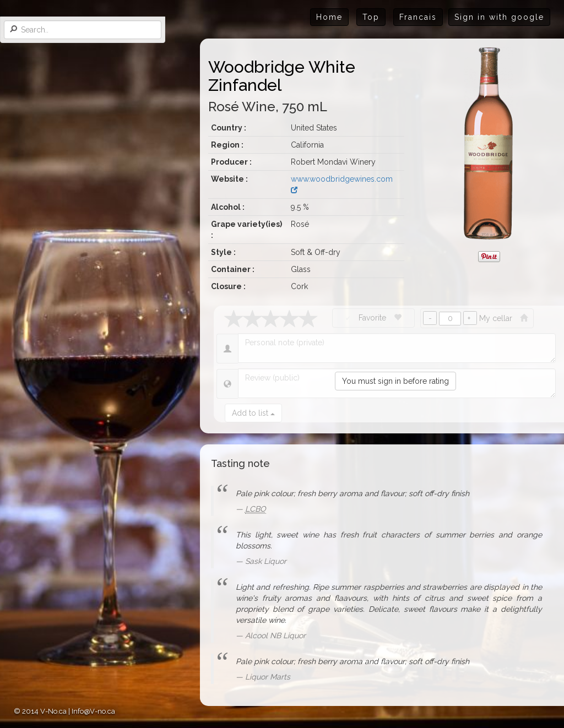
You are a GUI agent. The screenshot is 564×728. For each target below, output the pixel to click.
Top (371, 17)
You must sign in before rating (395, 381)
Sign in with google (499, 17)
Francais (418, 17)
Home (329, 17)
